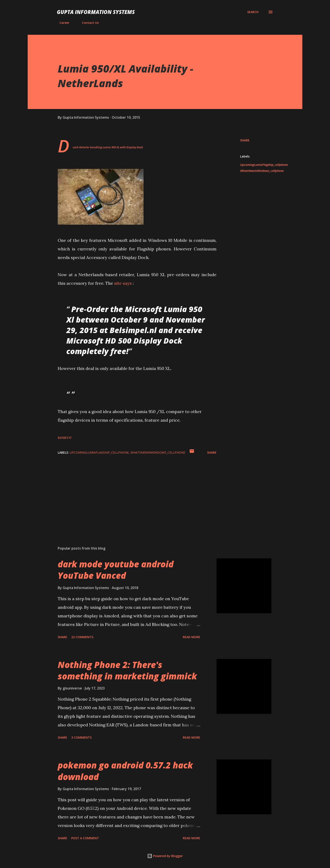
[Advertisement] (130, 492)
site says (123, 283)
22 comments (82, 637)
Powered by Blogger (165, 856)
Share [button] (245, 140)
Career (62, 23)
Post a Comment (85, 838)
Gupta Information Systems (96, 12)
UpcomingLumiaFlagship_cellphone (264, 165)
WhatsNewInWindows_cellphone (262, 171)
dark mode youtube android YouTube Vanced (116, 570)
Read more (191, 637)
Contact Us (88, 23)
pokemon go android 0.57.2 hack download (125, 771)
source (65, 437)
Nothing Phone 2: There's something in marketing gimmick (127, 670)
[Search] (253, 12)
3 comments (81, 737)
